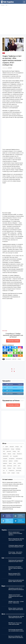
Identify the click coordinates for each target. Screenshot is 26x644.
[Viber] (15, 356)
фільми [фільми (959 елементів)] (4, 473)
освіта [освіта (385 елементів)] (15, 463)
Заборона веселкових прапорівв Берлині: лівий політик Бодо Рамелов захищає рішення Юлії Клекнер (12, 507)
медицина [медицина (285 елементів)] (5, 463)
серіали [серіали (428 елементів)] (5, 468)
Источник (5, 331)
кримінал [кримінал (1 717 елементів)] (11, 461)
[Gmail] (10, 353)
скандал (19, 359)
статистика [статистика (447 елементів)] (19, 468)
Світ (4, 53)
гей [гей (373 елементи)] (11, 456)
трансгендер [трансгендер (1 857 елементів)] (18, 471)
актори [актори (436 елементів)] (14, 454)
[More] (20, 356)
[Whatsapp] (10, 356)
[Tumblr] (5, 353)
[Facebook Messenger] (10, 347)
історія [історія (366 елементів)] (18, 473)
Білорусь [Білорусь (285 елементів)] (17, 447)
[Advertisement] (13, 20)
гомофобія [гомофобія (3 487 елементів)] (5, 459)
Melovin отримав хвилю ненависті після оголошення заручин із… (15, 533)
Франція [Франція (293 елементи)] (9, 454)
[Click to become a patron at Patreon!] (13, 341)
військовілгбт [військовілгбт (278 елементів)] (6, 456)
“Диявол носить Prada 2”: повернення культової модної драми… (16, 596)
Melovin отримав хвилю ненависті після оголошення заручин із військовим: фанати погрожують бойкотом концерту (13, 484)
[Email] (20, 353)
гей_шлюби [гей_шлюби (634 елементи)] (15, 456)
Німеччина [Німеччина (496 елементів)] (9, 451)
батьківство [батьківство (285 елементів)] (19, 454)
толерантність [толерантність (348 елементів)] (11, 471)
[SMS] (15, 353)
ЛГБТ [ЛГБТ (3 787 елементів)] (4, 451)
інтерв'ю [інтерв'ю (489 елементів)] (13, 473)
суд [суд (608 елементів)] (4, 471)
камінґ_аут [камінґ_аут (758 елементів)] (5, 461)
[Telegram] (15, 347)
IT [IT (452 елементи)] (3, 447)
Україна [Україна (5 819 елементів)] (4, 454)
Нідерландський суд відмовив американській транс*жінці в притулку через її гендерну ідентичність (12, 490)
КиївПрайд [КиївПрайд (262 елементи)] (18, 449)
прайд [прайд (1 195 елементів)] (4, 466)
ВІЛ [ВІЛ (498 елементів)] (21, 447)
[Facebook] (5, 347)
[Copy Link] (5, 356)
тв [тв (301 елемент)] (7, 471)
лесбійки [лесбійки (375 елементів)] (16, 461)
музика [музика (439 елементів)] (10, 463)
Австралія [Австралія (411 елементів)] (12, 447)
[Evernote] (15, 350)
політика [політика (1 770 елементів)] (19, 463)
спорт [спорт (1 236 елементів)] (14, 468)
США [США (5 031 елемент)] (18, 451)
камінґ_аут (14, 359)
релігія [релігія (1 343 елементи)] (15, 466)
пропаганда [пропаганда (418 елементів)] (9, 466)
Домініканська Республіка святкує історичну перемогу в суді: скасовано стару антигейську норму (13, 497)
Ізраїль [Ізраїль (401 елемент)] (7, 447)
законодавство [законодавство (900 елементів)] (19, 459)
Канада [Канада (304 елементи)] (13, 449)
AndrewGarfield (8, 359)
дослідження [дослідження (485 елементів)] (12, 459)
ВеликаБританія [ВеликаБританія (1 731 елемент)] (6, 449)
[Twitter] (5, 350)
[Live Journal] (20, 350)
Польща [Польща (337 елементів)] (14, 451)
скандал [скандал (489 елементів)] (9, 468)
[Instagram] (20, 347)
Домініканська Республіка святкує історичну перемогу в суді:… (15, 568)
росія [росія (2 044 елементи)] (19, 466)
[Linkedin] (10, 350)
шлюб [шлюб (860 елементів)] (9, 473)
